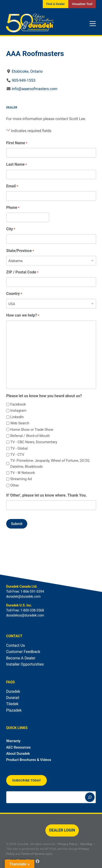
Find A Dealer (56, 4)
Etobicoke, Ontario (27, 71)
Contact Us (16, 645)
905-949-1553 (24, 80)
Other (15, 485)
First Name (17, 143)
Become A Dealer (21, 658)
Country (14, 294)
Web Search (20, 423)
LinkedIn (17, 417)
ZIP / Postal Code (22, 272)
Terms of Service (33, 854)
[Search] (90, 797)
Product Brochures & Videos (29, 760)
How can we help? (23, 316)
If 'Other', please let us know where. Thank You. (46, 495)
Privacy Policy (68, 844)
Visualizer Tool (82, 4)
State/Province (20, 251)
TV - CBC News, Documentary (34, 442)
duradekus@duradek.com (25, 615)
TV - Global (19, 448)
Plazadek (14, 710)
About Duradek (18, 754)
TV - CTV (17, 455)
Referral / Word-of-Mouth (30, 436)
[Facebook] (38, 861)
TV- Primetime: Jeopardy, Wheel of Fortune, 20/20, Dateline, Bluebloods (50, 464)
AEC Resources (19, 747)
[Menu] (93, 24)
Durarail (13, 698)
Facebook (18, 404)
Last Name (16, 165)
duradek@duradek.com (23, 596)
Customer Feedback (23, 652)
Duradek (13, 691)
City (11, 229)
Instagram (18, 411)
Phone (13, 208)
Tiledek (12, 704)
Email (12, 186)
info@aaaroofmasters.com (35, 89)
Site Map (86, 844)
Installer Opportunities (25, 664)
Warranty (13, 741)
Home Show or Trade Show (32, 430)
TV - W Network (23, 473)
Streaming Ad (21, 479)
